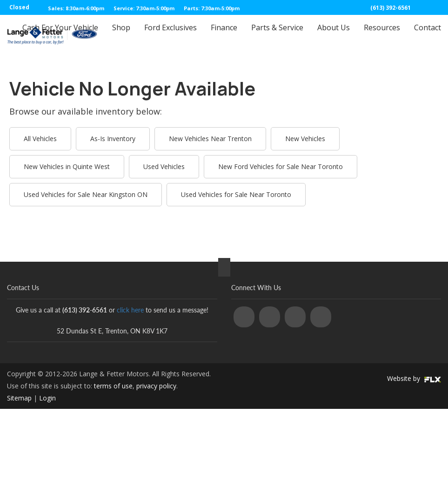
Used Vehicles (164, 166)
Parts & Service (277, 36)
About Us (334, 36)
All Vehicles (40, 139)
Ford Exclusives (171, 36)
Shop (121, 36)
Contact (428, 36)
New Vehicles (305, 139)
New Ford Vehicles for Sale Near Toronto (281, 166)
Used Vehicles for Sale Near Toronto (236, 194)
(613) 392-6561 (391, 8)
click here (130, 310)
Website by (414, 378)
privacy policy (156, 386)
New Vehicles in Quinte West (67, 166)
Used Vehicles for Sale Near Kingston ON (86, 194)
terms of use (113, 386)
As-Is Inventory (113, 139)
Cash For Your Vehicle (60, 36)
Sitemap (19, 398)
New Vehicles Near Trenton (210, 139)
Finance (224, 36)
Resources (382, 36)
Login (47, 398)
